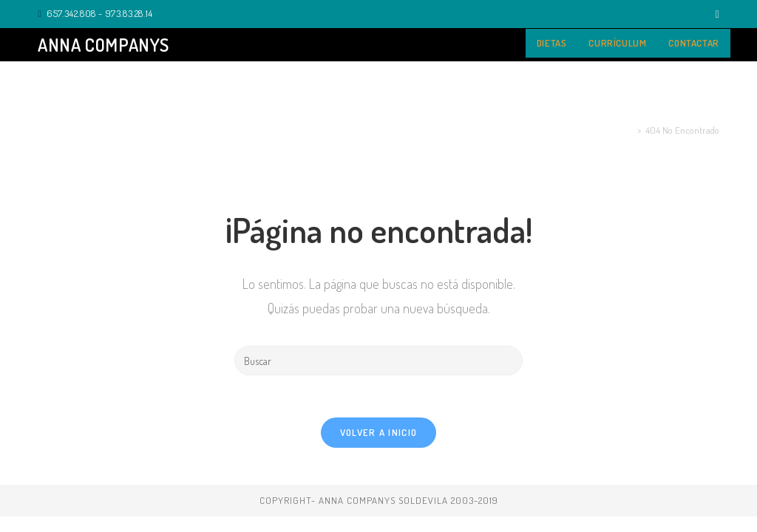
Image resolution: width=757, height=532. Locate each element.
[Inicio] (631, 130)
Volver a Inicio (379, 434)
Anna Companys (103, 45)
